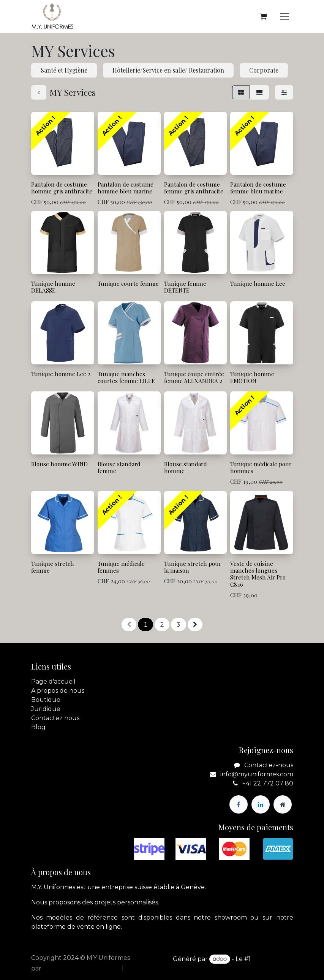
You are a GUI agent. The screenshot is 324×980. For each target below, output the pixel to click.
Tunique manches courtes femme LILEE (126, 377)
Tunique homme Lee (258, 283)
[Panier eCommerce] (264, 16)
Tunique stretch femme (53, 567)
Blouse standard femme (119, 467)
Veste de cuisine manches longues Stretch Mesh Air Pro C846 (258, 574)
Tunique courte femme (128, 283)
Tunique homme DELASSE (53, 287)
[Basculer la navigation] (284, 17)
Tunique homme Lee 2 (61, 374)
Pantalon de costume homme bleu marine (125, 188)
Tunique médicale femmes (121, 567)
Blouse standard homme (185, 467)
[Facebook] (239, 804)
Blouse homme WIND (59, 464)
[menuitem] (99, 968)
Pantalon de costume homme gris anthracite (62, 188)
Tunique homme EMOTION (252, 377)
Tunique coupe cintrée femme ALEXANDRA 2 (194, 377)
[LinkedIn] (261, 804)
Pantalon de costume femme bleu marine (258, 188)
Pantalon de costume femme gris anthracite (193, 188)
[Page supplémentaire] (283, 804)
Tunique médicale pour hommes (261, 467)
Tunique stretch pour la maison (192, 567)
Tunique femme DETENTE (185, 287)
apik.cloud (59, 968)
